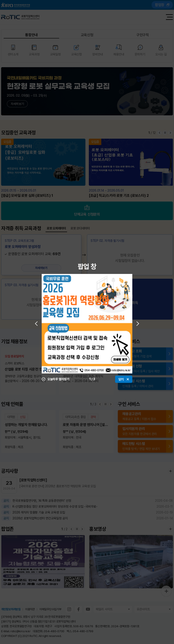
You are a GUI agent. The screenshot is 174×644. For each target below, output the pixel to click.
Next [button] (138, 323)
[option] (87, 323)
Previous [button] (36, 323)
